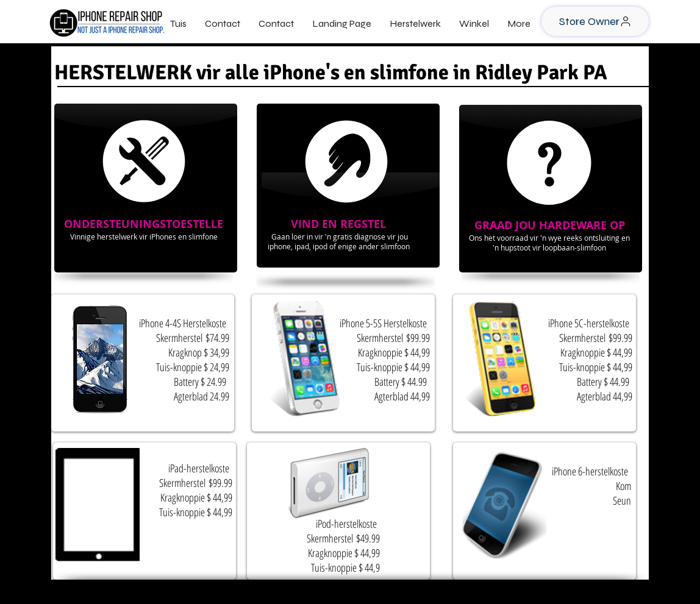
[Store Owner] (595, 21)
